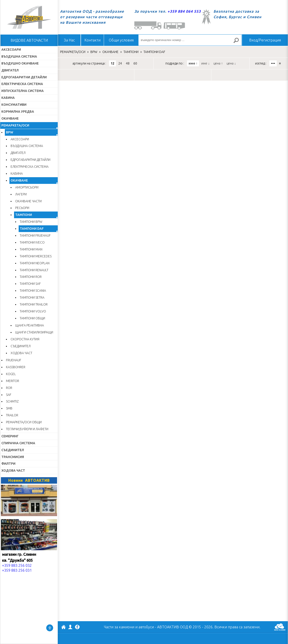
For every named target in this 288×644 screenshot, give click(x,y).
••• (273, 63)
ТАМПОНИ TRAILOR (34, 304)
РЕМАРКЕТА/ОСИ (15, 125)
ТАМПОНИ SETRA (32, 297)
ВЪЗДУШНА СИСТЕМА (19, 56)
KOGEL (11, 374)
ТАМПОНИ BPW (31, 222)
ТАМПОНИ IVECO (32, 242)
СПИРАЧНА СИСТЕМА (18, 443)
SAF (9, 395)
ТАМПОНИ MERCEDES (36, 256)
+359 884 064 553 (184, 11)
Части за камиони (119, 627)
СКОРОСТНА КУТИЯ (25, 339)
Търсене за (238, 42)
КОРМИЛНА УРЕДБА (18, 112)
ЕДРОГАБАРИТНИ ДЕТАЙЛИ (24, 77)
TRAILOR (12, 415)
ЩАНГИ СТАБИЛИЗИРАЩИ (34, 332)
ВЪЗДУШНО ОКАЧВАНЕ (20, 63)
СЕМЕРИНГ (10, 436)
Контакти (92, 40)
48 (128, 63)
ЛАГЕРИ (21, 194)
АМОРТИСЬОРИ (27, 187)
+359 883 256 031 (17, 570)
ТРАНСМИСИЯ (13, 457)
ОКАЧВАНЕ (10, 118)
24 (120, 63)
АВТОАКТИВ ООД (63, 628)
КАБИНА (8, 98)
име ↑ (193, 63)
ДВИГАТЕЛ (10, 70)
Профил (70, 627)
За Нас (69, 40)
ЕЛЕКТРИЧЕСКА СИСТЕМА (22, 84)
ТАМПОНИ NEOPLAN (35, 263)
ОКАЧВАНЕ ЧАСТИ (28, 201)
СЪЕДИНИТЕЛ (21, 346)
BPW (10, 132)
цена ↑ (218, 63)
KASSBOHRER (16, 367)
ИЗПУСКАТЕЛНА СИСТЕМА (23, 91)
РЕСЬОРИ (22, 208)
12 (112, 63)
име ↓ (205, 63)
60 (135, 63)
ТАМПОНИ (24, 215)
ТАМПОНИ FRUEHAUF (35, 235)
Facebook (77, 627)
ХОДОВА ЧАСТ (21, 353)
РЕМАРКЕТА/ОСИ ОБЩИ (24, 422)
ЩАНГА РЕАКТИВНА (30, 325)
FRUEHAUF (14, 360)
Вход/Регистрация (265, 40)
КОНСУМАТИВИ (14, 105)
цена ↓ (231, 63)
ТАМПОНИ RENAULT (34, 270)
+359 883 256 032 (17, 565)
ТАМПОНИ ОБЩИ (32, 318)
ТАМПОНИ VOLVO (33, 311)
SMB (9, 408)
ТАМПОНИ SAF (30, 284)
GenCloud (280, 627)
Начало (29, 17)
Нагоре (50, 628)
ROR (9, 388)
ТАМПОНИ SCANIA (33, 291)
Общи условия (121, 40)
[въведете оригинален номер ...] (190, 40)
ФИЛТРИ (8, 464)
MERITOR (13, 381)
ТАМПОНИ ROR (31, 277)
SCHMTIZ (12, 401)
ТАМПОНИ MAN (31, 249)
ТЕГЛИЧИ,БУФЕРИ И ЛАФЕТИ (27, 429)
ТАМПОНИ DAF (32, 229)
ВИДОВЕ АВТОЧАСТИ (29, 40)
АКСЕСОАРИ (11, 50)
